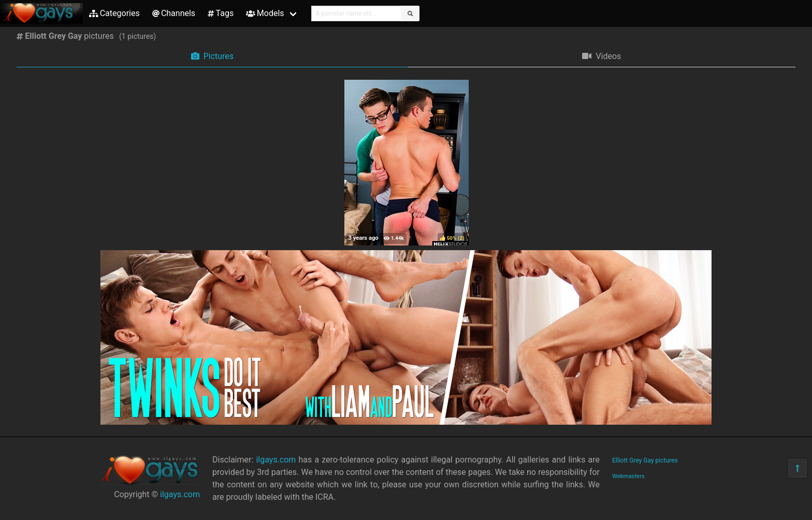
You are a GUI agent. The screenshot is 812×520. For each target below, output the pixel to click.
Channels (174, 13)
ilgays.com (180, 494)
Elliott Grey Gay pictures (645, 460)
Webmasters (628, 476)
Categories (114, 13)
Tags (221, 13)
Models (265, 13)
